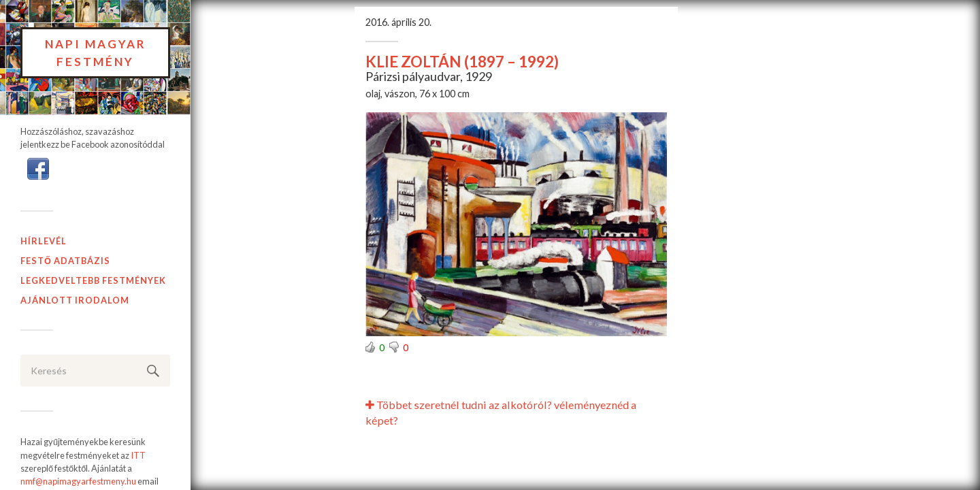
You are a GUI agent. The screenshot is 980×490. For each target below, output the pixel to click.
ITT (138, 455)
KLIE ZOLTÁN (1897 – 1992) (462, 62)
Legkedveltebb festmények (93, 280)
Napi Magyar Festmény (96, 53)
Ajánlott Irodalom (75, 300)
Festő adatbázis (65, 261)
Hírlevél (44, 241)
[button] (38, 168)
